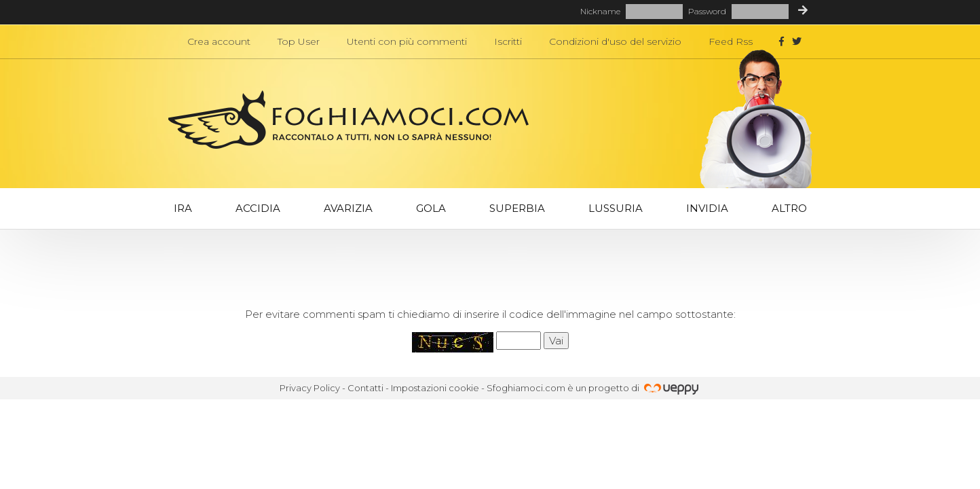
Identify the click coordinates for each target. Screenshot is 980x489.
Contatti (365, 388)
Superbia (517, 208)
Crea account (219, 41)
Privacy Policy (310, 388)
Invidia (707, 208)
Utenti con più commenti (407, 41)
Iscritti (508, 41)
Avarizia (348, 208)
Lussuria (616, 208)
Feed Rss (731, 41)
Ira (183, 208)
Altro (789, 208)
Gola (431, 208)
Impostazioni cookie (435, 388)
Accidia (258, 208)
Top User (299, 41)
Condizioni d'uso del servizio (615, 41)
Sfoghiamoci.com (526, 388)
